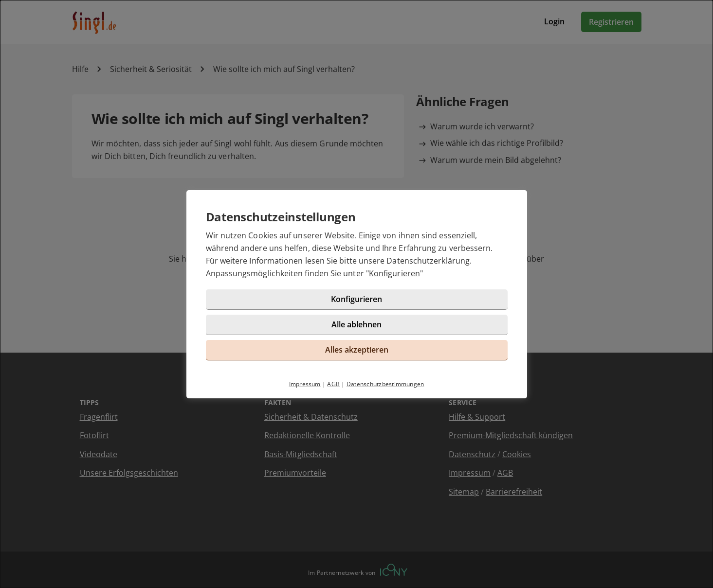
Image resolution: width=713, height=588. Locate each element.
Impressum (305, 384)
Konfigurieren (394, 273)
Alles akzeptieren (357, 350)
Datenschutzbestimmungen (385, 384)
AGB (333, 384)
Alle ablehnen (356, 324)
